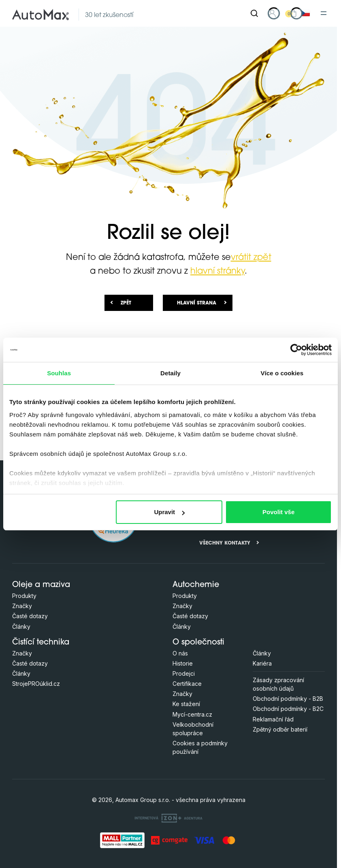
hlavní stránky (217, 271)
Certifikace (187, 684)
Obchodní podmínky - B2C (288, 709)
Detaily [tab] (170, 373)
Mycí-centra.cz (192, 714)
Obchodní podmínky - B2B (288, 699)
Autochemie (196, 585)
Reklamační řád (273, 719)
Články (21, 627)
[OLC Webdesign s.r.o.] (168, 818)
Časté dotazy (30, 616)
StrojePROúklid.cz (36, 684)
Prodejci (184, 673)
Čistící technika (41, 643)
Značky (22, 606)
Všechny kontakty (225, 543)
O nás (180, 653)
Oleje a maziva (41, 585)
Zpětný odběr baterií (280, 729)
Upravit (169, 512)
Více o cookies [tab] (282, 373)
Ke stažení (186, 704)
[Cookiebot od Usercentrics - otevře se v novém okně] (296, 350)
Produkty (24, 596)
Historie (183, 663)
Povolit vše (278, 512)
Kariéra (262, 663)
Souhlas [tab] (59, 373)
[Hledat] (254, 13)
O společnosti (198, 643)
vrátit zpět (251, 258)
